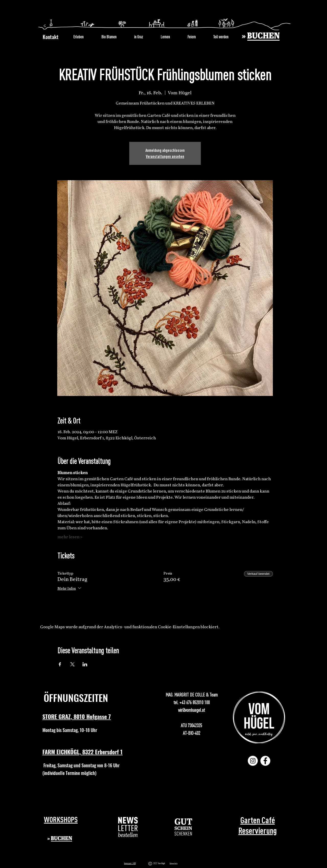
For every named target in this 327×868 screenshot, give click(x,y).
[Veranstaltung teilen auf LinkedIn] (85, 664)
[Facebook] (265, 761)
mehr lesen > (70, 537)
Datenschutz (174, 864)
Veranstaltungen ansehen (165, 156)
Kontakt (51, 37)
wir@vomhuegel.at (191, 710)
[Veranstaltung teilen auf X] (72, 664)
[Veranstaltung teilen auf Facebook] (60, 664)
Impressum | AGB (130, 863)
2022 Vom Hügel (160, 863)
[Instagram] (253, 761)
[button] (128, 827)
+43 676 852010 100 (195, 702)
